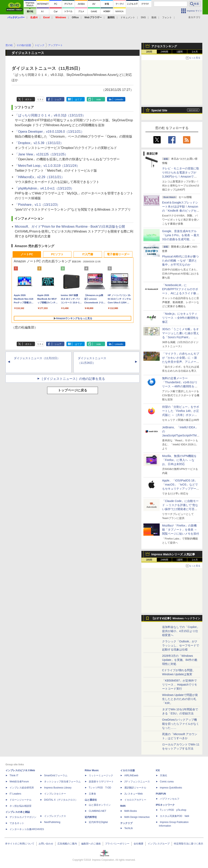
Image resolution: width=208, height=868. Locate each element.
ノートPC (27, 254)
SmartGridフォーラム (56, 775)
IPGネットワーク (165, 805)
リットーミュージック (101, 775)
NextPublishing (52, 822)
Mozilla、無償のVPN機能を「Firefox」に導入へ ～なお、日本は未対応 (179, 460)
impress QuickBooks (171, 788)
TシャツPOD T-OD (100, 788)
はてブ (78, 99)
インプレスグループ (159, 844)
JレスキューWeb (133, 794)
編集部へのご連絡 (91, 844)
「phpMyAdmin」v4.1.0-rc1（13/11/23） (44, 188)
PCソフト (57, 254)
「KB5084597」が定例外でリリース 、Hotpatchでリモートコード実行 (180, 685)
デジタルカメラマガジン (23, 817)
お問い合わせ (46, 844)
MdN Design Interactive (137, 817)
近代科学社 (91, 817)
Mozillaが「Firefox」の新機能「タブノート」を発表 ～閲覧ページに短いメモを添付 (181, 530)
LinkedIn (119, 99)
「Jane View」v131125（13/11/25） (41, 154)
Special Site (159, 110)
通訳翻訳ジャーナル (135, 788)
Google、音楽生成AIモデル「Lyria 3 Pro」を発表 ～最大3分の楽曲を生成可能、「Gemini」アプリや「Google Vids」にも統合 (181, 239)
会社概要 (139, 844)
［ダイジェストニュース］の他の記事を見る (73, 379)
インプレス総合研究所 (22, 788)
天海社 (164, 775)
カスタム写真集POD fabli (174, 816)
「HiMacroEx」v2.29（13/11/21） (40, 177)
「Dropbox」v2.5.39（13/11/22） (39, 143)
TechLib (128, 828)
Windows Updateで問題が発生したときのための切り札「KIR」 (180, 699)
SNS (143, 17)
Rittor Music (92, 770)
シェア (58, 99)
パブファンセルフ (170, 799)
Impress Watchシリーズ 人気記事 (173, 554)
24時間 (164, 52)
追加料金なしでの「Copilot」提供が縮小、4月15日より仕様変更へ (181, 631)
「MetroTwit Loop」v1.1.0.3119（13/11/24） (47, 166)
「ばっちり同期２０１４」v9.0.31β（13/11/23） (50, 115)
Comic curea (167, 782)
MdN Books (131, 811)
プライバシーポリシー (117, 844)
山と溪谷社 (91, 800)
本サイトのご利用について (20, 844)
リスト (40, 99)
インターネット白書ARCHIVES (27, 829)
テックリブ (126, 823)
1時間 (149, 52)
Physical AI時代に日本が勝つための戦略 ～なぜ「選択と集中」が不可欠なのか (180, 261)
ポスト (29, 99)
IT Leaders (15, 794)
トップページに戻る (73, 390)
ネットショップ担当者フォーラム (62, 782)
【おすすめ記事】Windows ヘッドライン (176, 618)
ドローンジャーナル (21, 800)
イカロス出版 (128, 770)
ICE (158, 770)
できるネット (17, 823)
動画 (154, 17)
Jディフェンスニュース (137, 782)
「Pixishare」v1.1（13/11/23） (37, 205)
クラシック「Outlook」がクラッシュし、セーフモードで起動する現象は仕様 (181, 645)
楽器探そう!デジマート (101, 782)
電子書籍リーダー (118, 254)
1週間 (180, 52)
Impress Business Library (58, 788)
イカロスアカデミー (135, 800)
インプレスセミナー (55, 794)
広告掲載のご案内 (67, 844)
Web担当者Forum (19, 782)
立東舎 (92, 794)
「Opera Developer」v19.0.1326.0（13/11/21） (49, 132)
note (99, 99)
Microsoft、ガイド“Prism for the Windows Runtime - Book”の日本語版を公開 (70, 227)
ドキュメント (128, 17)
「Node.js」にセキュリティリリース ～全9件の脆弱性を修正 (180, 318)
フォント (167, 17)
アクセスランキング (164, 46)
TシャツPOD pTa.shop (173, 810)
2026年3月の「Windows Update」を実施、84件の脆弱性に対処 (180, 660)
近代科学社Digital (98, 822)
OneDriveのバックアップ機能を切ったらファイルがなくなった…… (181, 724)
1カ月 (195, 52)
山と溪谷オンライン (100, 805)
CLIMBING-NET (97, 811)
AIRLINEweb (131, 775)
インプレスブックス (55, 816)
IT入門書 (88, 254)
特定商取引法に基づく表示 (188, 844)
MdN (123, 806)
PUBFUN (161, 794)
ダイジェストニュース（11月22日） (37, 358)
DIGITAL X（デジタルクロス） (61, 800)
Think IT (14, 775)
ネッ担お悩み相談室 (21, 806)
